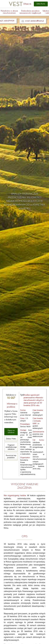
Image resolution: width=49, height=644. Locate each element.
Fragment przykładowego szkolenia (11, 447)
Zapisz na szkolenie (11, 432)
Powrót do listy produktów (11, 457)
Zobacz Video (11, 439)
